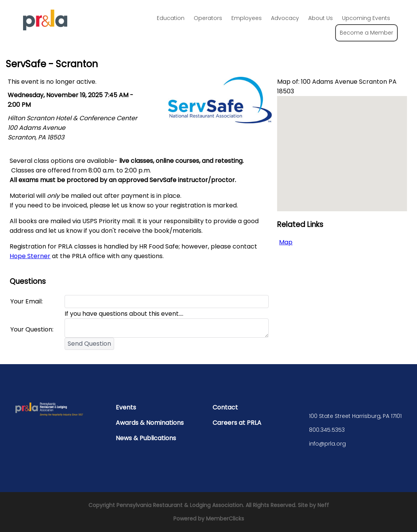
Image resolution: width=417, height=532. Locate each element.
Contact (225, 407)
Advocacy (285, 18)
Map (286, 242)
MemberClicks (225, 519)
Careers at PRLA (237, 423)
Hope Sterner (30, 256)
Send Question (89, 344)
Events (126, 407)
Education (171, 18)
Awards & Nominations (150, 423)
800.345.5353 (327, 430)
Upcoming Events (366, 18)
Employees (247, 18)
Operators (208, 18)
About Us (321, 18)
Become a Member (366, 33)
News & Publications (146, 438)
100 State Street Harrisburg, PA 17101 (355, 416)
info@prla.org (327, 444)
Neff (323, 505)
